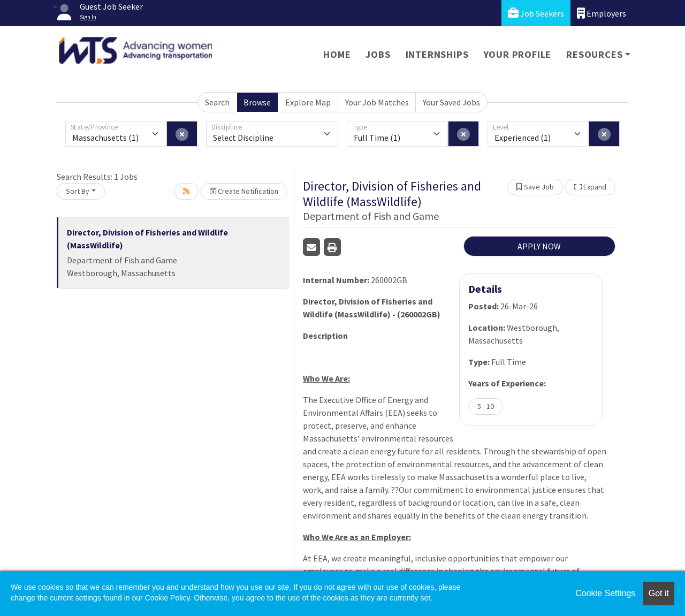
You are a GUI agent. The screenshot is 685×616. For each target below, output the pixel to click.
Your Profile (518, 54)
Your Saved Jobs (451, 102)
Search (217, 102)
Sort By (78, 191)
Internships (437, 54)
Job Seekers (536, 13)
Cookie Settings (605, 593)
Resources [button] (594, 54)
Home (337, 54)
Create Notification (244, 191)
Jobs (378, 54)
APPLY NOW (539, 246)
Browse (257, 102)
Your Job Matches (377, 102)
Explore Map (308, 102)
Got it (659, 593)
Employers (602, 13)
